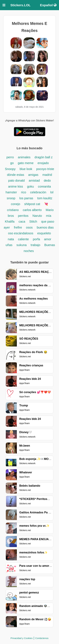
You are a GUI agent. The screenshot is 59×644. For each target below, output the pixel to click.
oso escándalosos (21, 233)
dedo (47, 181)
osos (29, 227)
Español (48, 5)
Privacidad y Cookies (22, 638)
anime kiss (16, 186)
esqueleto (44, 233)
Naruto (38, 216)
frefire (18, 227)
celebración (39, 192)
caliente (24, 239)
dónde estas (15, 175)
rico (24, 192)
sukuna (22, 245)
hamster (11, 192)
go (12, 163)
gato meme (26, 163)
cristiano (13, 210)
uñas (9, 245)
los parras (26, 198)
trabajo (35, 245)
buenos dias (45, 227)
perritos (23, 216)
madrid (47, 175)
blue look (26, 169)
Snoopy (10, 169)
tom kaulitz (45, 198)
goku (30, 186)
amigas (33, 175)
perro (10, 157)
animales (24, 157)
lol (52, 192)
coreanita (44, 186)
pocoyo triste (45, 169)
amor (48, 239)
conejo (15, 204)
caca (22, 221)
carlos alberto (32, 210)
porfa (37, 239)
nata (11, 239)
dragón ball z (44, 157)
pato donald (16, 181)
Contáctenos (42, 638)
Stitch (33, 221)
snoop (11, 198)
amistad (35, 181)
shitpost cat (32, 204)
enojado (43, 163)
